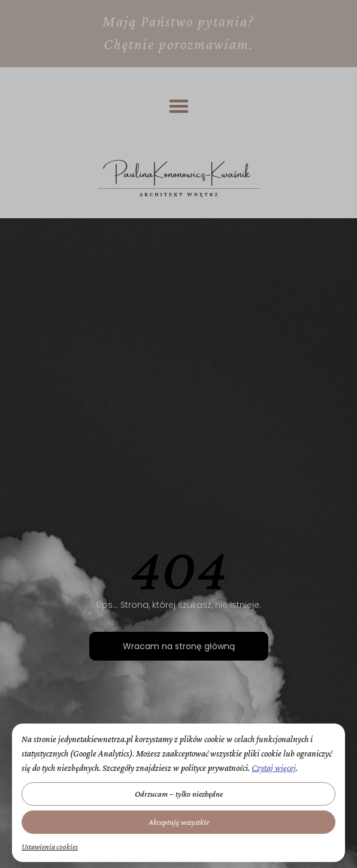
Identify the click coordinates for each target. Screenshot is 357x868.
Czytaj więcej (274, 768)
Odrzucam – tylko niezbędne (179, 794)
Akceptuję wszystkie (179, 822)
